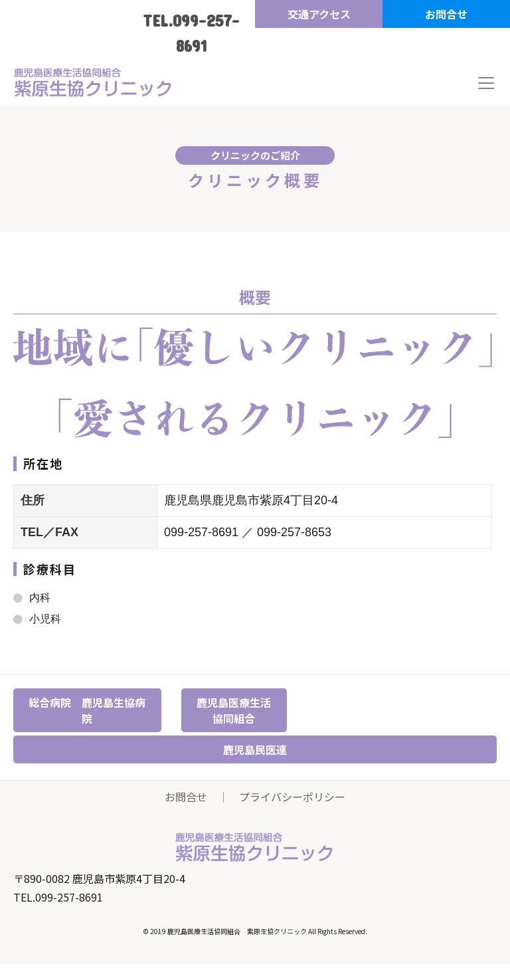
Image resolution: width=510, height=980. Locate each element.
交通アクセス (319, 14)
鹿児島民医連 (255, 749)
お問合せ (446, 14)
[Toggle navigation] (486, 83)
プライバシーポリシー (292, 797)
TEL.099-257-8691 (191, 33)
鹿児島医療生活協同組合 (234, 710)
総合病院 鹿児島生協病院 (87, 710)
